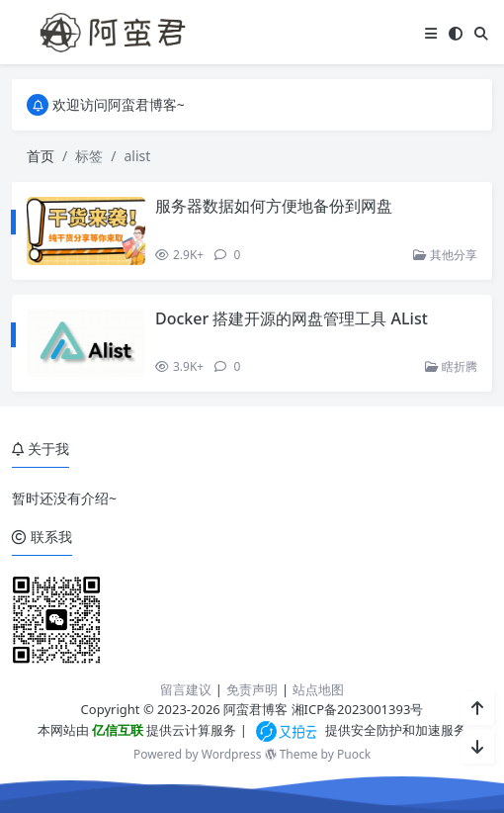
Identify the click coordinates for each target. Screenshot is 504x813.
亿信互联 (116, 730)
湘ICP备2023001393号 (358, 709)
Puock (354, 754)
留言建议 (186, 689)
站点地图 (318, 689)
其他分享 (445, 255)
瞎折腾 (451, 366)
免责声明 (252, 689)
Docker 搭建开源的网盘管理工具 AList (292, 318)
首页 (41, 156)
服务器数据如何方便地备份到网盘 (274, 206)
